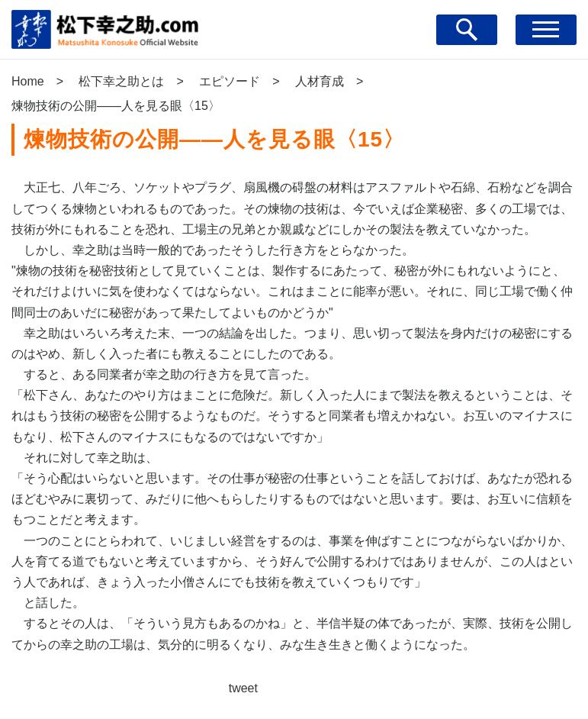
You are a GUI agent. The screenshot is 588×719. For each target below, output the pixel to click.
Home (28, 81)
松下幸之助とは (121, 81)
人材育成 (320, 81)
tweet (243, 688)
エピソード (230, 81)
